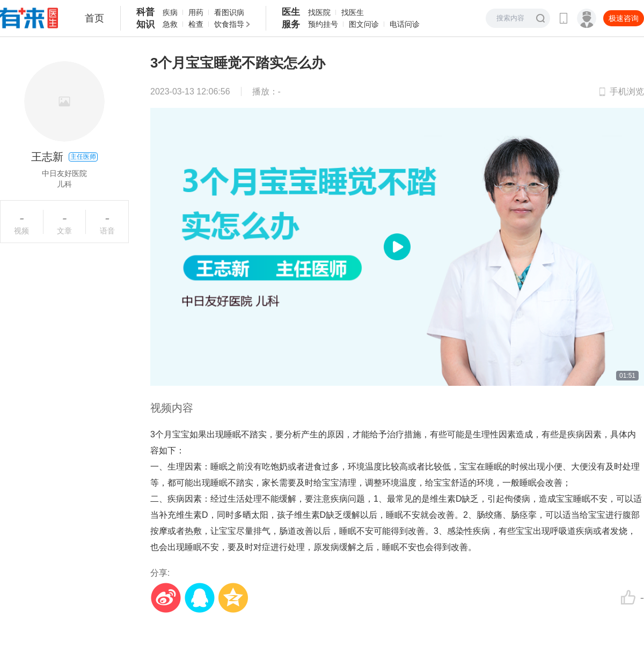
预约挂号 (323, 24)
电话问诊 (405, 24)
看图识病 (229, 12)
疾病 (170, 12)
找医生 (353, 12)
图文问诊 (364, 24)
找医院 (319, 12)
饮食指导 (229, 24)
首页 (94, 18)
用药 (196, 12)
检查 (196, 24)
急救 (170, 24)
